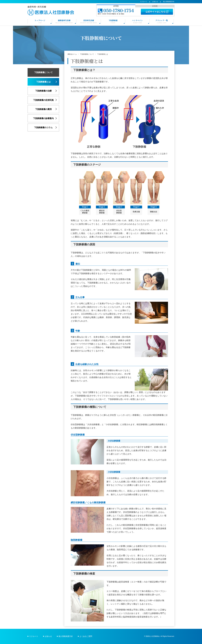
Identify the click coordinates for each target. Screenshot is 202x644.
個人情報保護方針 (169, 2)
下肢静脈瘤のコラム (43, 127)
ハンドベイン (137, 21)
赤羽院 (116, 6)
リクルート (144, 2)
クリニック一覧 (162, 21)
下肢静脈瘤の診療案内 (43, 118)
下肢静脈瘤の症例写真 (43, 100)
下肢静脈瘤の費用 (43, 109)
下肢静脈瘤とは (43, 82)
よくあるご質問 (86, 636)
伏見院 (155, 6)
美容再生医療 (89, 21)
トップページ (40, 21)
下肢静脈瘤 (113, 21)
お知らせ (155, 2)
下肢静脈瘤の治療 (43, 91)
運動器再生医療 (64, 21)
